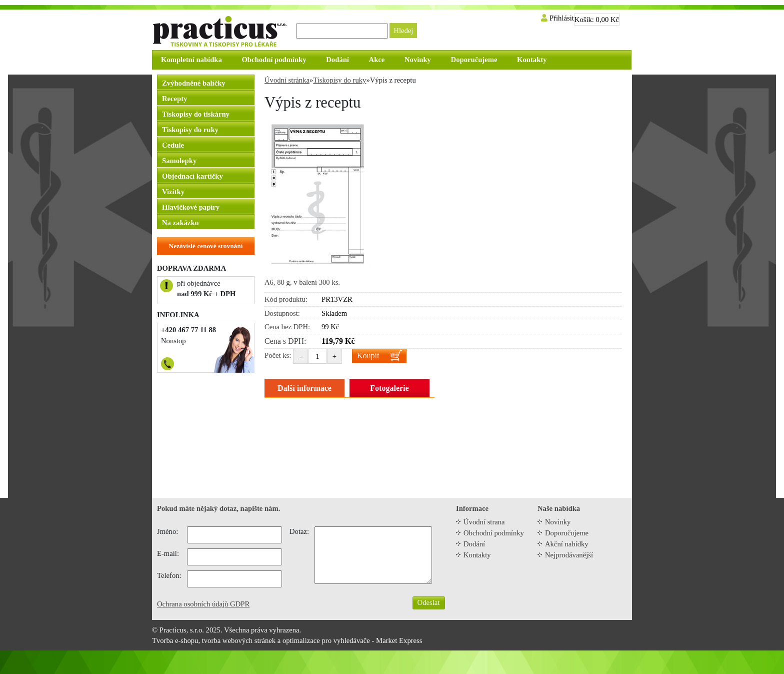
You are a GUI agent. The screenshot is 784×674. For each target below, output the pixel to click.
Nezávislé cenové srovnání (206, 246)
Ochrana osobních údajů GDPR (203, 604)
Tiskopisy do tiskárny (196, 114)
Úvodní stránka (287, 80)
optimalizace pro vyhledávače (326, 640)
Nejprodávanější (569, 555)
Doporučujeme (567, 533)
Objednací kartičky (192, 176)
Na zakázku (180, 223)
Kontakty (477, 555)
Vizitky (173, 192)
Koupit (368, 356)
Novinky (558, 522)
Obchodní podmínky (494, 533)
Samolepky (179, 161)
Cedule (173, 145)
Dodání (474, 544)
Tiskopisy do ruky (190, 130)
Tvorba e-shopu (175, 640)
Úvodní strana (484, 522)
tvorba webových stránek (239, 640)
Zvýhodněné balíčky (194, 83)
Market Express (399, 640)
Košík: (597, 20)
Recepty (174, 99)
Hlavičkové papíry (191, 207)
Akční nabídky (567, 544)
